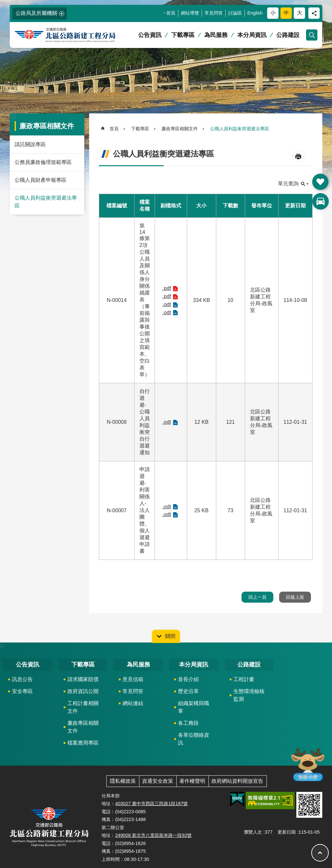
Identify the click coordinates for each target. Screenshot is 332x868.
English (255, 13)
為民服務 (216, 35)
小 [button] (273, 13)
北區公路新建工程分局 (76, 35)
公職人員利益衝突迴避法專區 (46, 202)
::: (4, 3)
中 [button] (286, 13)
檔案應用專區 (83, 743)
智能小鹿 (307, 764)
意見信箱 (133, 679)
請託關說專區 (30, 144)
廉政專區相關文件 (47, 126)
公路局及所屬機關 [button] (36, 13)
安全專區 (22, 691)
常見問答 (214, 13)
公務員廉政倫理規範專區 (43, 162)
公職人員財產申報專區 (41, 180)
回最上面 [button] (295, 597)
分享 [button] (314, 13)
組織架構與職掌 (194, 707)
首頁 (171, 13)
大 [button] (300, 13)
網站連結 (133, 703)
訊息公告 (22, 679)
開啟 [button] (320, 182)
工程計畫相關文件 (83, 707)
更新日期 (287, 832)
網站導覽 (190, 13)
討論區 (235, 13)
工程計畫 (244, 679)
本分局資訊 (252, 35)
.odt (167, 304)
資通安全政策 (158, 781)
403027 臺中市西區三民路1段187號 (151, 804)
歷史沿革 (188, 691)
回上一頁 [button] (257, 597)
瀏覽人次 (253, 832)
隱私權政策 (123, 781)
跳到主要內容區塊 (3, 3)
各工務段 (188, 723)
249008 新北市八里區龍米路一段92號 (153, 835)
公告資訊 (150, 35)
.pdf (167, 288)
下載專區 (183, 35)
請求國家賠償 (83, 679)
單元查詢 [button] (288, 184)
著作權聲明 (192, 781)
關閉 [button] (170, 636)
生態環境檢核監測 (249, 695)
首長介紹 (188, 679)
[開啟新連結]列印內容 (298, 157)
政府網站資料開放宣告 (237, 781)
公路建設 (288, 35)
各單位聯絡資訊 (194, 739)
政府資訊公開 (83, 691)
